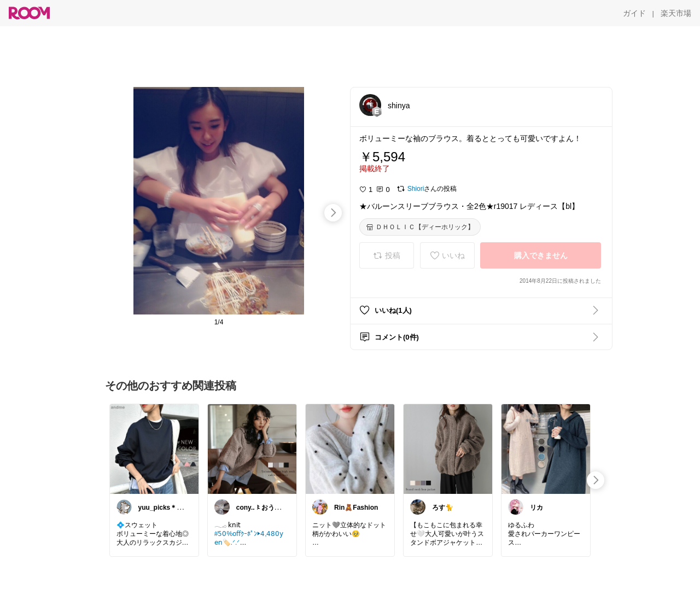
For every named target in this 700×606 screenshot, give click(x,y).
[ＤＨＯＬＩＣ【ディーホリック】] (420, 227)
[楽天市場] (676, 13)
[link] (154, 448)
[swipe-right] (333, 213)
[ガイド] (634, 13)
